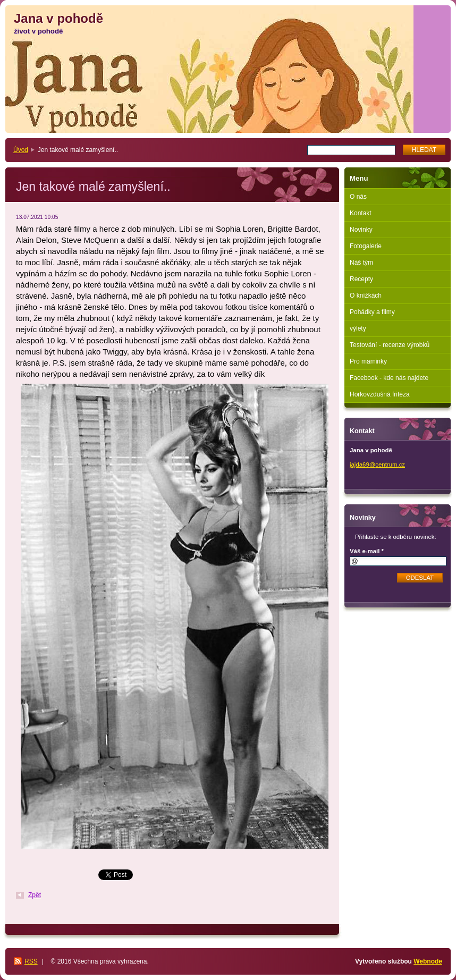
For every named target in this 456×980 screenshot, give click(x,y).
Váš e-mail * (367, 551)
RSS (31, 961)
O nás (358, 197)
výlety (358, 328)
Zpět (35, 895)
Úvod (21, 150)
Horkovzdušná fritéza (380, 394)
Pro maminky (368, 361)
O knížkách (366, 295)
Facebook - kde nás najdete (389, 378)
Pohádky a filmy (372, 312)
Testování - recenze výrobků (390, 345)
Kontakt (361, 213)
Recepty (361, 279)
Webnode (428, 961)
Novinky (361, 230)
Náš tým (361, 263)
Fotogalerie (366, 246)
